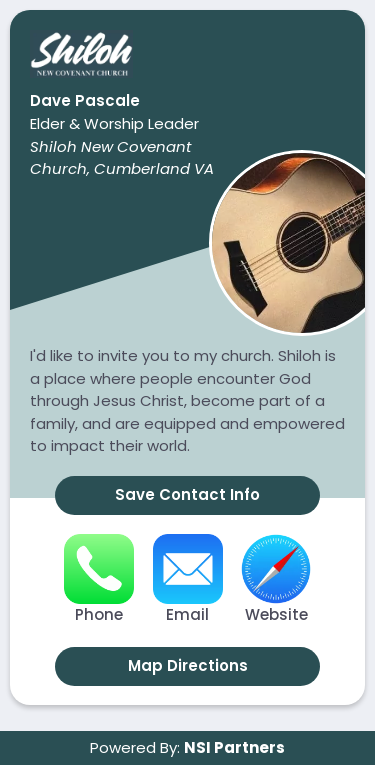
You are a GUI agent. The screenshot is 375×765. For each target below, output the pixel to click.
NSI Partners (234, 747)
